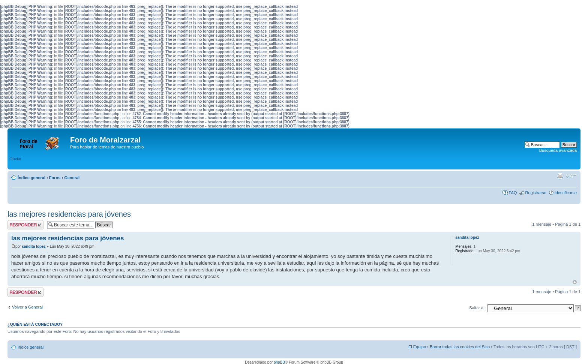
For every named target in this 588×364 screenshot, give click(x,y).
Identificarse (566, 193)
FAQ (513, 193)
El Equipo (417, 347)
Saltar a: (477, 308)
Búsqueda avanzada (558, 150)
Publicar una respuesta (25, 225)
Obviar (15, 159)
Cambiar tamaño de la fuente (571, 176)
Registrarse (535, 193)
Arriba (575, 282)
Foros (55, 178)
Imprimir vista (560, 176)
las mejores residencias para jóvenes (69, 214)
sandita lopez (34, 246)
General (72, 178)
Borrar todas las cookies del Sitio (460, 347)
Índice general (31, 178)
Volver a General (27, 307)
